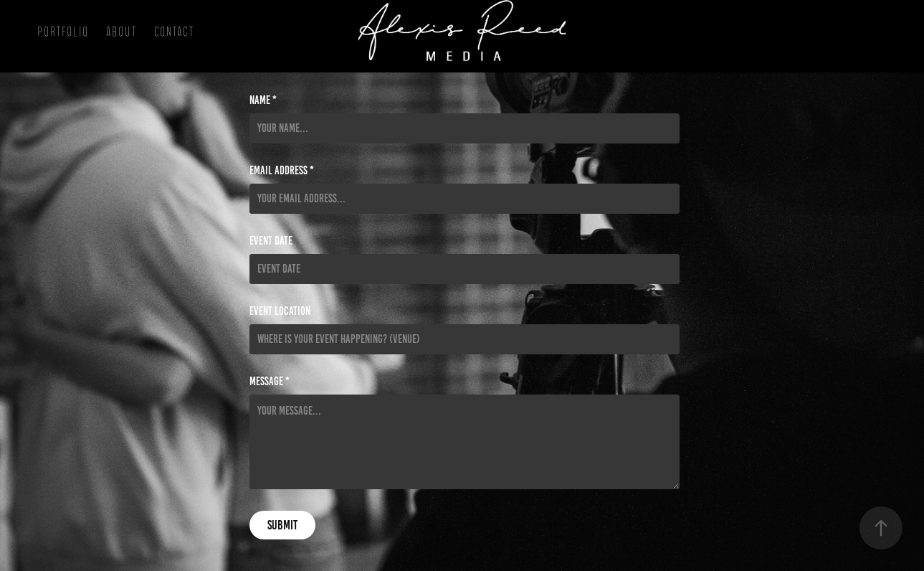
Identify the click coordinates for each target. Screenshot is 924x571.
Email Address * (282, 171)
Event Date (271, 241)
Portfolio (63, 32)
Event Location (280, 311)
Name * (263, 100)
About (122, 32)
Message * (270, 382)
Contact (174, 32)
